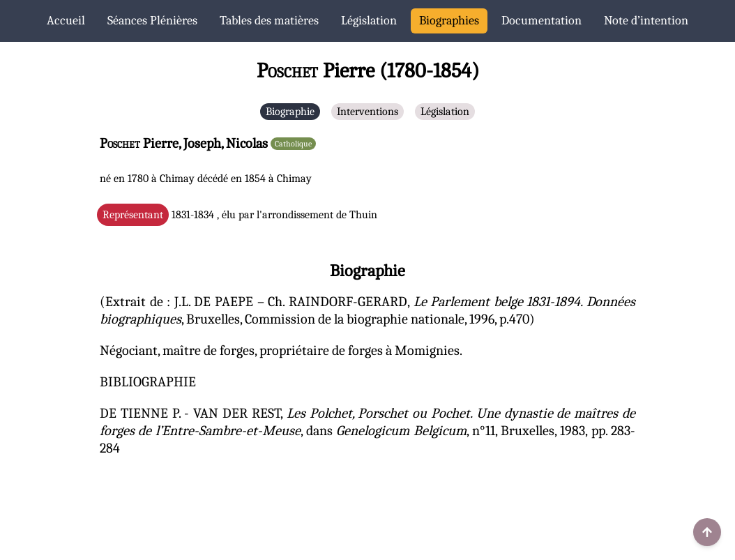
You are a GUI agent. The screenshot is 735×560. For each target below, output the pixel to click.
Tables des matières (269, 21)
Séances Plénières (152, 21)
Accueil (66, 21)
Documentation (541, 21)
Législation (369, 21)
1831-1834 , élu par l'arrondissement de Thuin (240, 215)
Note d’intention (646, 21)
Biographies (449, 21)
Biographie (290, 112)
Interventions (367, 112)
